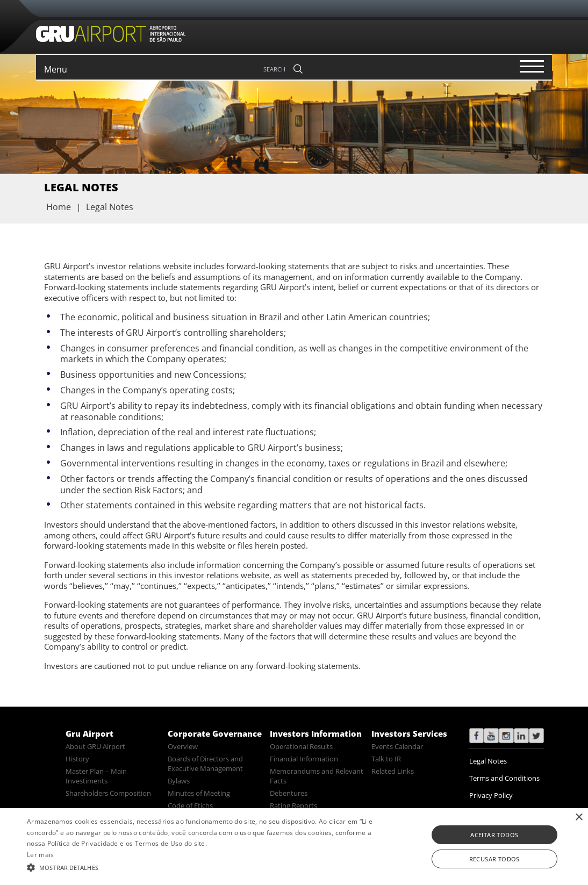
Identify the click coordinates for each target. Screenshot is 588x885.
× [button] (579, 818)
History (77, 759)
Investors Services (409, 733)
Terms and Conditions (504, 778)
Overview (183, 746)
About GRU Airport (95, 746)
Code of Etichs (190, 805)
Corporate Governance (215, 733)
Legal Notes (488, 761)
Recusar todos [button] (494, 859)
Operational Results (301, 746)
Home (59, 207)
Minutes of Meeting (199, 793)
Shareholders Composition (108, 793)
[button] (200, 867)
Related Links (393, 771)
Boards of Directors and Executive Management (205, 764)
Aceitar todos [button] (494, 835)
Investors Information (316, 733)
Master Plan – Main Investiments (96, 776)
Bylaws (179, 781)
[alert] (294, 847)
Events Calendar (397, 746)
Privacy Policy (491, 795)
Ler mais (40, 855)
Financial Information (304, 759)
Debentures (289, 793)
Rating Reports (293, 805)
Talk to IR (386, 759)
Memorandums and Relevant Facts (317, 776)
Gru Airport (89, 733)
